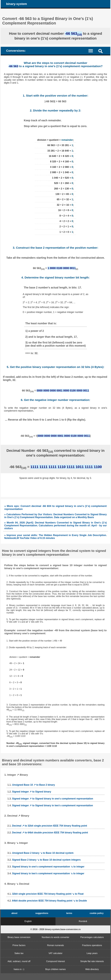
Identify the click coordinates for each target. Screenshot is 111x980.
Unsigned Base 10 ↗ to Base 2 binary (33, 785)
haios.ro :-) (19, 969)
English (28, 921)
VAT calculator (55, 953)
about (14, 913)
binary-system (17, 4)
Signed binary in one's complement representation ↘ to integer (48, 867)
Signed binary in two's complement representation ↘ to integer (48, 873)
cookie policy (97, 913)
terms (69, 913)
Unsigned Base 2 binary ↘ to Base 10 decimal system (43, 853)
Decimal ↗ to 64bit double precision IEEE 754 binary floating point (50, 833)
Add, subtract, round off (19, 961)
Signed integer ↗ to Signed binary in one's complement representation (53, 799)
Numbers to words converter (56, 937)
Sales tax (19, 953)
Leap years (92, 953)
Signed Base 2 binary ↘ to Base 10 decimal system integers (46, 860)
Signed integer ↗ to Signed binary (32, 792)
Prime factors (19, 945)
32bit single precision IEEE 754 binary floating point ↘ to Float (48, 894)
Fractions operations (92, 945)
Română (83, 921)
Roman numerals (55, 945)
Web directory (92, 969)
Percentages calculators (92, 937)
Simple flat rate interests (92, 961)
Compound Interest (55, 961)
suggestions (42, 913)
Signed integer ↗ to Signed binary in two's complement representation (52, 805)
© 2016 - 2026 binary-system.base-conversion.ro (56, 929)
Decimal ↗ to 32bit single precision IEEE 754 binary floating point (50, 826)
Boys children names (56, 969)
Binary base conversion (19, 937)
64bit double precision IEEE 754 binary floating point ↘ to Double (49, 901)
